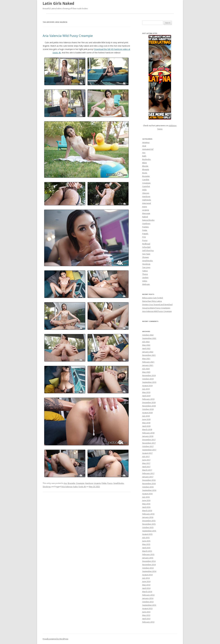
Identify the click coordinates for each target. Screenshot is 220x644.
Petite (104, 483)
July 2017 (146, 456)
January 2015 (148, 558)
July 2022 (146, 342)
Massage (146, 213)
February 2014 (148, 595)
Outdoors (146, 223)
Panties (145, 227)
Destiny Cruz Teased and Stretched (157, 304)
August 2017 (147, 453)
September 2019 (149, 382)
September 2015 (149, 531)
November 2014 (149, 565)
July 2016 (146, 497)
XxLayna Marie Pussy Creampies (156, 308)
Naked (145, 217)
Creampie (80, 483)
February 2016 (148, 514)
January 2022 (148, 352)
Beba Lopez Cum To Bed (153, 298)
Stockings (47, 487)
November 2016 (149, 483)
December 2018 (149, 402)
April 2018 (146, 426)
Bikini (145, 163)
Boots (145, 173)
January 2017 (148, 477)
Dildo (144, 190)
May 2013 (146, 615)
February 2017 (148, 473)
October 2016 (148, 487)
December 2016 (149, 480)
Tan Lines (146, 267)
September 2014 (149, 571)
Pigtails (145, 234)
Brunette (71, 483)
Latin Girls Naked (58, 3)
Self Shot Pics (148, 250)
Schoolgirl (146, 247)
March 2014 (147, 592)
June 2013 (146, 612)
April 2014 (146, 588)
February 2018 (148, 433)
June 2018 (146, 419)
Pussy (110, 483)
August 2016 (147, 494)
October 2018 (148, 409)
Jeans (145, 207)
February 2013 (148, 622)
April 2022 (146, 348)
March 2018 (147, 429)
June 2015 (146, 541)
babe (75, 487)
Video (145, 281)
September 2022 (149, 338)
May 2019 (146, 392)
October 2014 (148, 568)
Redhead (146, 244)
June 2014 (146, 581)
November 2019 (149, 375)
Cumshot (146, 186)
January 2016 (148, 517)
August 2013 (147, 608)
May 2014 (146, 585)
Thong (145, 274)
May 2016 (146, 504)
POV (144, 237)
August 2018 (147, 413)
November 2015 (149, 524)
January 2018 (148, 436)
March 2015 (147, 551)
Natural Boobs (148, 220)
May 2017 (146, 463)
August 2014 (147, 575)
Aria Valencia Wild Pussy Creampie (68, 36)
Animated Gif (148, 149)
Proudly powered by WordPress (55, 639)
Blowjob (146, 169)
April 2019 (146, 396)
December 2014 (149, 561)
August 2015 (147, 534)
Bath (144, 156)
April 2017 (146, 467)
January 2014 (148, 598)
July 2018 (146, 416)
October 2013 (148, 602)
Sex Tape (146, 254)
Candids (146, 180)
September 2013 (149, 605)
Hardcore (89, 483)
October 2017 (148, 446)
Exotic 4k (82, 487)
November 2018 (149, 406)
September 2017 (149, 450)
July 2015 (146, 537)
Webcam (146, 284)
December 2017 (149, 440)
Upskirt (145, 277)
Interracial (147, 203)
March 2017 (147, 470)
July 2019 (146, 389)
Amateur (146, 142)
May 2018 (146, 423)
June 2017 (146, 460)
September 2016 (149, 490)
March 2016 (147, 510)
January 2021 (148, 365)
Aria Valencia (67, 487)
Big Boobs (146, 159)
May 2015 (146, 544)
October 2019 (148, 379)
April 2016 (146, 507)
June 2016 (146, 500)
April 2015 (146, 548)
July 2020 (146, 369)
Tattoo (145, 271)
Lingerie (97, 483)
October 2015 (148, 527)
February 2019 (148, 399)
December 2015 (149, 521)
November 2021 (149, 355)
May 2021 (146, 359)
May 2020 (146, 372)
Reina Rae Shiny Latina (152, 301)
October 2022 (148, 335)
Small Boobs (119, 483)
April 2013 (146, 619)
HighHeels (147, 200)
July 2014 (146, 578)
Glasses (146, 193)
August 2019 (147, 386)
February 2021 (148, 362)
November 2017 (149, 443)
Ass (65, 483)
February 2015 (148, 554)
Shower (146, 257)
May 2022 (146, 345)
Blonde (145, 166)
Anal (144, 146)
